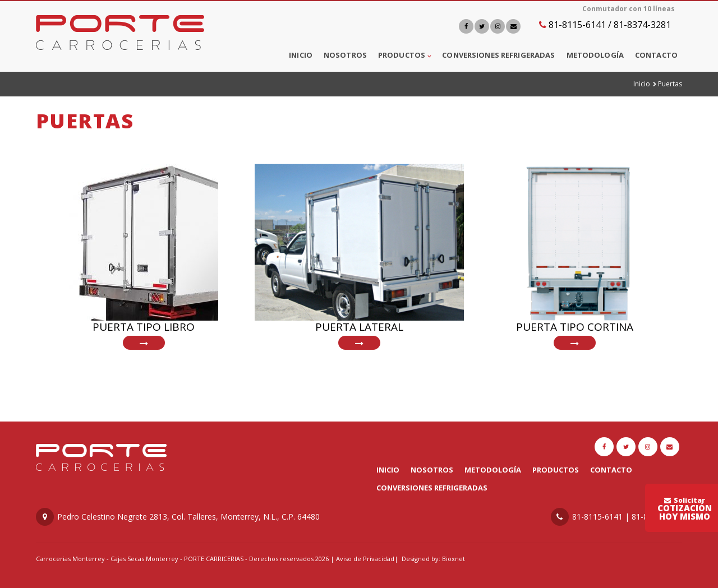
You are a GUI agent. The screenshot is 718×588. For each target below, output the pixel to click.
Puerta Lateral (359, 327)
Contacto (656, 55)
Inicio (301, 55)
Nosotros (345, 55)
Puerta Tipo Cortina (575, 327)
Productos (402, 55)
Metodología (595, 55)
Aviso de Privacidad (365, 559)
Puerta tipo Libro (144, 327)
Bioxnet (454, 559)
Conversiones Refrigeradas (498, 55)
